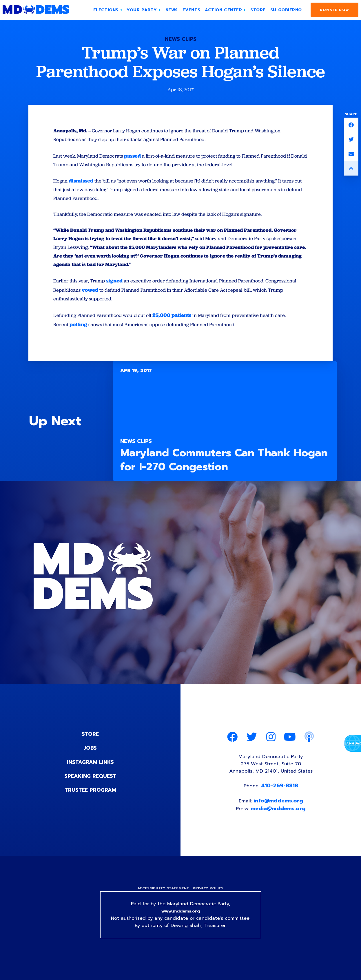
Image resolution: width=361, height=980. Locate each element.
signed (118, 289)
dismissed (82, 184)
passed (138, 158)
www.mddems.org (180, 924)
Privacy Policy (209, 900)
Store (90, 743)
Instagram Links (90, 771)
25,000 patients (178, 324)
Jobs (90, 757)
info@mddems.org (279, 812)
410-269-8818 (280, 797)
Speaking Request (90, 784)
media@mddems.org (279, 820)
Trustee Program (90, 798)
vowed (127, 298)
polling (79, 333)
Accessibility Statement (162, 900)
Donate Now (334, 10)
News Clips (181, 39)
